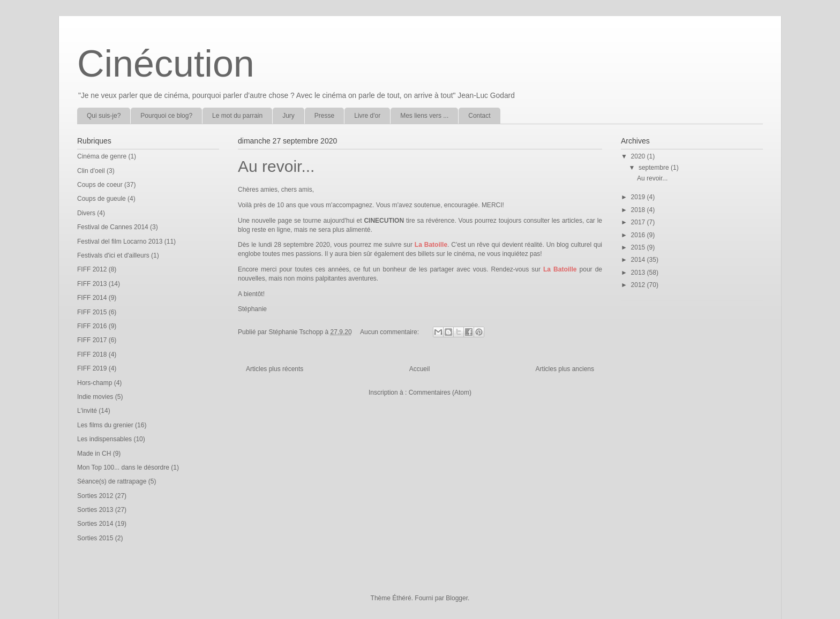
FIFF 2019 (92, 368)
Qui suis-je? (104, 116)
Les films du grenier (105, 425)
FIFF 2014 (92, 298)
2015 (639, 247)
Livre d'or (367, 116)
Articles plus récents (275, 369)
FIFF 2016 (92, 326)
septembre (655, 168)
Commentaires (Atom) (440, 392)
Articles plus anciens (565, 369)
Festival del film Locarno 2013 (120, 241)
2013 (639, 273)
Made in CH (94, 454)
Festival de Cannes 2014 (113, 227)
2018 (639, 210)
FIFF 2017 (92, 340)
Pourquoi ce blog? (166, 116)
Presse (324, 116)
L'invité (87, 411)
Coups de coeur (100, 185)
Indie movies (95, 397)
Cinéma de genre (102, 156)
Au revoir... (276, 166)
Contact (479, 116)
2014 (639, 260)
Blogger (457, 598)
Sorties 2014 (95, 524)
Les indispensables (104, 439)
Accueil (420, 369)
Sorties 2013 (95, 510)
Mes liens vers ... (424, 116)
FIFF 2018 (92, 354)
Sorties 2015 (95, 538)
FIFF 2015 (92, 312)
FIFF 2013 (92, 284)
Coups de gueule (102, 199)
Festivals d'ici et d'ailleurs (113, 255)
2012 (639, 285)
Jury (288, 116)
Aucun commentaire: (390, 332)
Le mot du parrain (237, 116)
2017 (639, 222)
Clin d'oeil (91, 171)
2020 (639, 156)
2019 (639, 197)
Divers (86, 213)
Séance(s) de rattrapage (112, 481)
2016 (639, 235)
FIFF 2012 (92, 269)
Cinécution (166, 64)
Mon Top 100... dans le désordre (123, 467)
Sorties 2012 (95, 496)
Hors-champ (95, 383)
